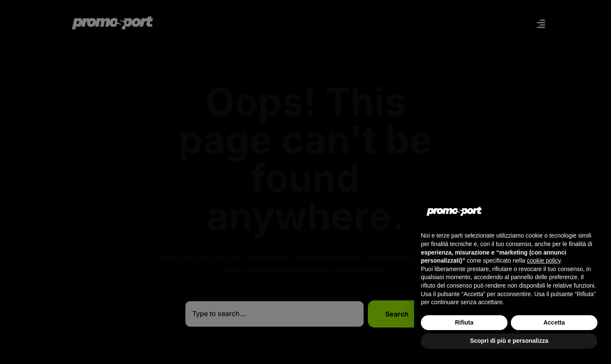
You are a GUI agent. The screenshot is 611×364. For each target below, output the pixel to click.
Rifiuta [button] (464, 322)
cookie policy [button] (544, 260)
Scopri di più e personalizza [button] (509, 341)
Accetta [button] (554, 322)
